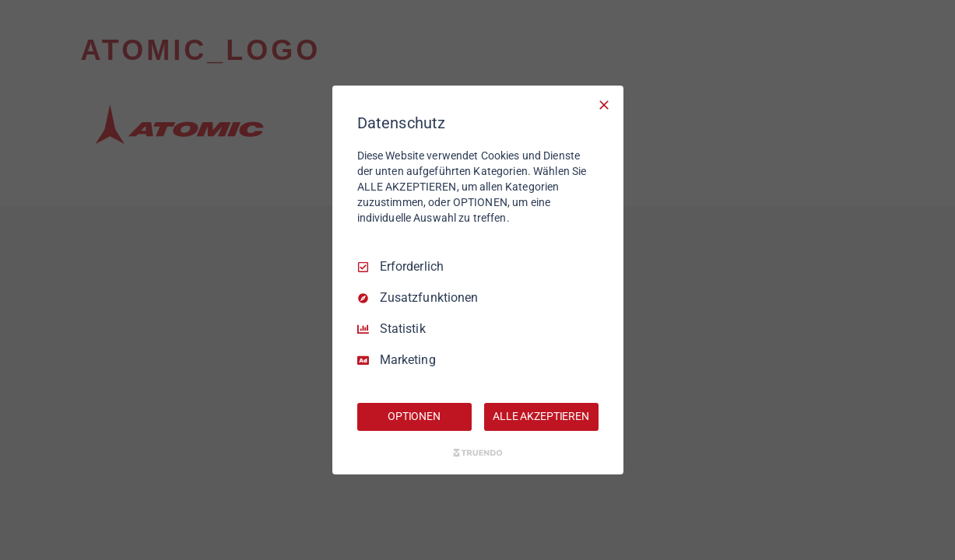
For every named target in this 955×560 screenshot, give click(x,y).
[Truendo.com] (478, 453)
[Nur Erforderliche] (604, 105)
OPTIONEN (414, 416)
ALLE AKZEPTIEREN (541, 416)
